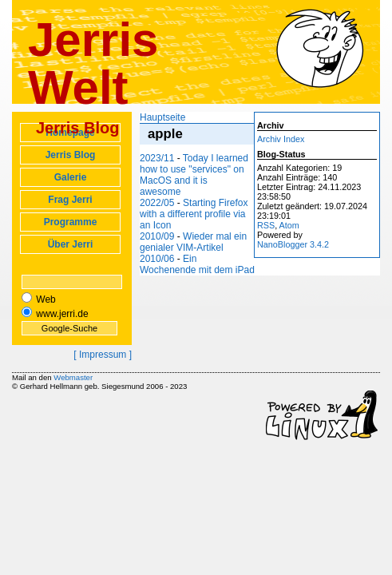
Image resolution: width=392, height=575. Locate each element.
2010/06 (157, 259)
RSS (266, 225)
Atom (289, 225)
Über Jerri (71, 244)
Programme (71, 222)
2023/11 (157, 158)
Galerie (71, 177)
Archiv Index (281, 139)
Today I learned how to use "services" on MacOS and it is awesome (194, 175)
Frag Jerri (70, 200)
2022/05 (157, 203)
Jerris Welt (93, 63)
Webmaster (73, 377)
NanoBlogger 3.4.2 (293, 244)
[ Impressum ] (103, 355)
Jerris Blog (71, 155)
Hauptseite (162, 117)
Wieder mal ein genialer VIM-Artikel (193, 242)
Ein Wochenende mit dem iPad (197, 264)
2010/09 (157, 236)
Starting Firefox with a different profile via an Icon (194, 214)
